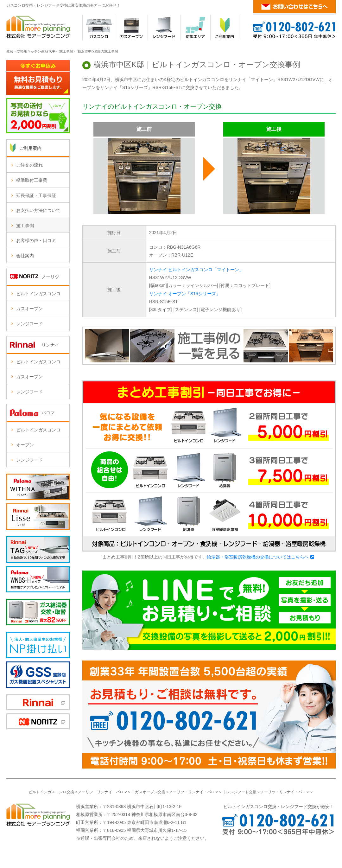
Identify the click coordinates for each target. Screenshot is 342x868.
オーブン (25, 445)
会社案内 (25, 256)
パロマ (122, 792)
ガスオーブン (29, 309)
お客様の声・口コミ (36, 240)
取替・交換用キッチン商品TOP (31, 51)
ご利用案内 (30, 148)
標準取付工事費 (32, 180)
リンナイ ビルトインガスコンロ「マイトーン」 (196, 270)
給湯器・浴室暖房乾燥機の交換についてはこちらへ (258, 557)
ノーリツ (85, 792)
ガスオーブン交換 (150, 792)
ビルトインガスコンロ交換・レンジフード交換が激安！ (279, 807)
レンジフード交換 (241, 792)
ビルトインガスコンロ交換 (51, 792)
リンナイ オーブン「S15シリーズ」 (185, 294)
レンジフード (29, 324)
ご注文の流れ (29, 165)
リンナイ (104, 792)
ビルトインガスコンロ (38, 294)
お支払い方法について (38, 210)
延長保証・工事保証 (36, 195)
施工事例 (66, 51)
